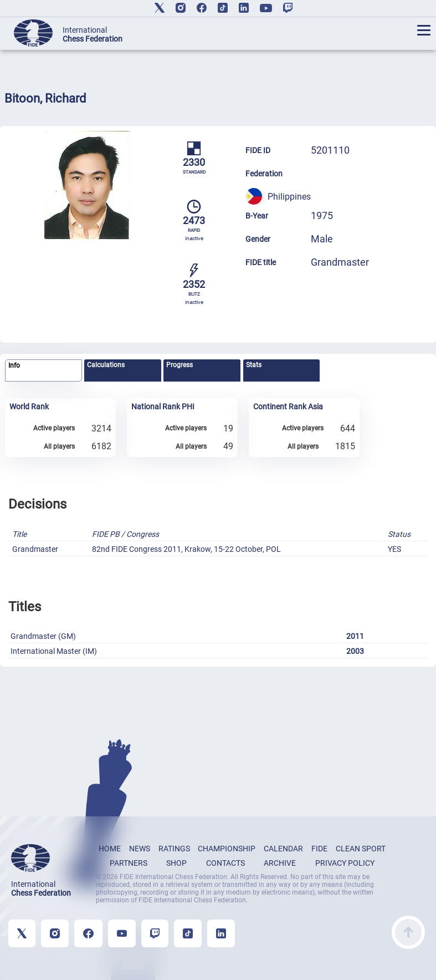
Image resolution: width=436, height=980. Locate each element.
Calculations (106, 365)
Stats (254, 365)
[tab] (43, 371)
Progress (179, 365)
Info (14, 365)
